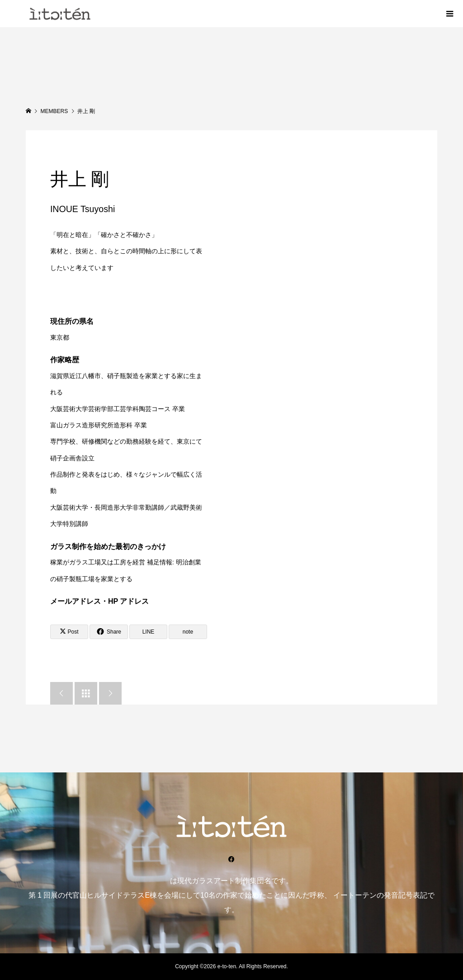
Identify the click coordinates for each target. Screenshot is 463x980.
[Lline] (148, 632)
